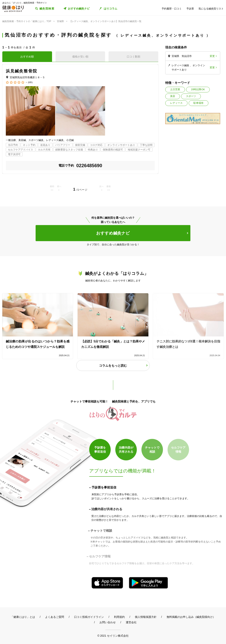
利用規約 (119, 617)
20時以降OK (198, 89)
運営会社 (131, 622)
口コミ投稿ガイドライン (89, 617)
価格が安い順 (80, 57)
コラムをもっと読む (113, 366)
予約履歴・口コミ (172, 9)
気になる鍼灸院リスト (211, 9)
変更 (212, 56)
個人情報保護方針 (146, 617)
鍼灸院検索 (47, 9)
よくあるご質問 (55, 617)
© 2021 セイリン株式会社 (113, 636)
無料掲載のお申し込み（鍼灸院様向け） (191, 617)
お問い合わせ (108, 622)
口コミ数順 (134, 57)
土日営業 (175, 89)
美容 (173, 96)
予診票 (190, 9)
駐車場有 (199, 103)
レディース (176, 103)
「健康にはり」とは (23, 617)
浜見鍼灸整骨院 (21, 71)
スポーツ (191, 96)
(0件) (30, 82)
